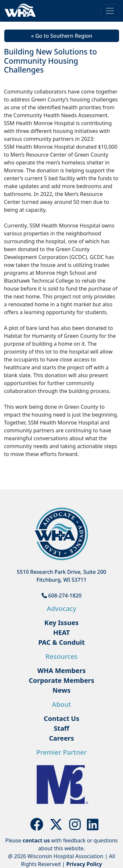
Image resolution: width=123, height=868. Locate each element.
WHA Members (62, 671)
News (61, 690)
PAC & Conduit (62, 642)
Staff (61, 728)
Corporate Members (62, 680)
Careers (61, 738)
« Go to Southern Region (62, 36)
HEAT (61, 632)
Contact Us (61, 718)
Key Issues (61, 623)
